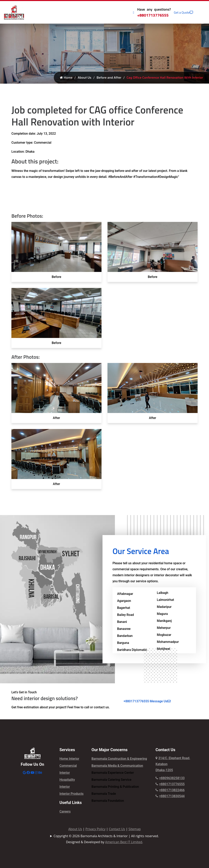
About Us (84, 78)
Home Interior (69, 759)
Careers (65, 811)
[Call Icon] (134, 12)
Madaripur (164, 607)
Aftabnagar (125, 594)
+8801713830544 (170, 796)
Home (66, 78)
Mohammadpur (168, 642)
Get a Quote (183, 12)
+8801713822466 (170, 790)
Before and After (109, 78)
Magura (162, 614)
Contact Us (117, 829)
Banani (122, 622)
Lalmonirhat (165, 600)
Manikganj (164, 621)
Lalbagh (162, 593)
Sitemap (135, 829)
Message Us (160, 701)
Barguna (123, 643)
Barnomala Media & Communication (117, 766)
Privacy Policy (95, 829)
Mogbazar (164, 635)
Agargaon (124, 601)
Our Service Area (141, 551)
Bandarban (125, 636)
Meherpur (164, 628)
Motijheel (163, 649)
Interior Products (71, 794)
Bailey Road (126, 615)
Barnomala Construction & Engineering (119, 759)
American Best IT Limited (124, 842)
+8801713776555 (153, 15)
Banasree (124, 629)
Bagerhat (124, 608)
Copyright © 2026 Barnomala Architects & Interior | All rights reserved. (106, 836)
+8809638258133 (170, 778)
